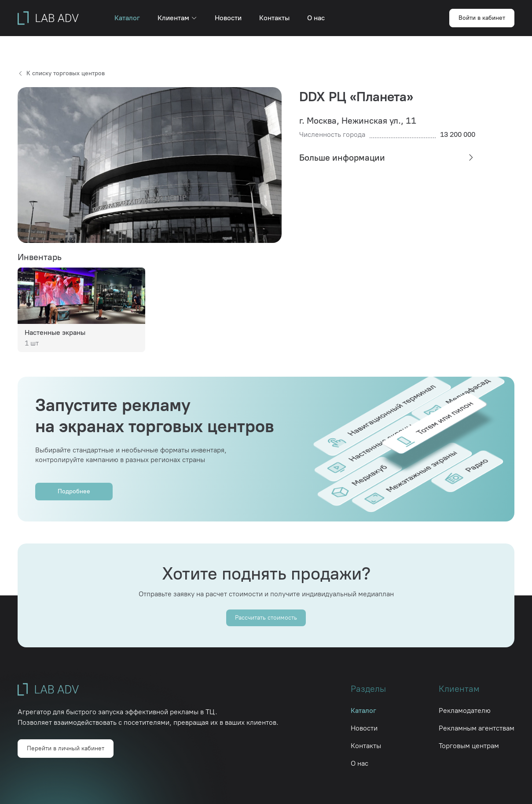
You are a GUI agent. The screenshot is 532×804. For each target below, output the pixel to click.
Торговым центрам (469, 746)
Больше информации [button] (387, 158)
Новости (228, 18)
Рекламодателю (465, 710)
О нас (316, 18)
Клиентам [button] (177, 18)
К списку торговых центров (61, 73)
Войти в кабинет (482, 18)
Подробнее (74, 491)
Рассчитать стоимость (266, 618)
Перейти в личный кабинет (66, 748)
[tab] (387, 158)
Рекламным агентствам (477, 728)
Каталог (127, 18)
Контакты (274, 18)
